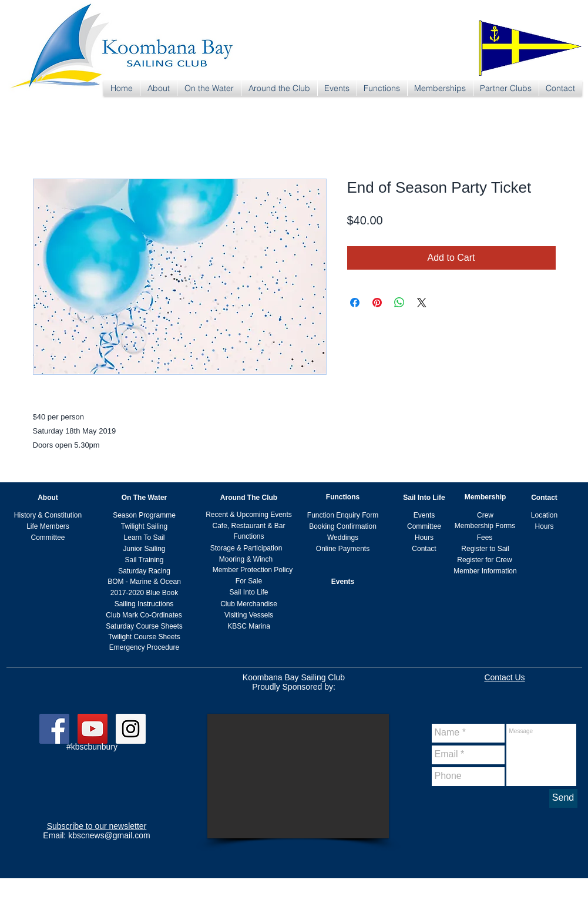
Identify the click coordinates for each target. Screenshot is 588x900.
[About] (48, 498)
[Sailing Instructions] (144, 604)
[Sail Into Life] (424, 498)
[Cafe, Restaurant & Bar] (249, 526)
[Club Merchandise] (249, 604)
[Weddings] (343, 538)
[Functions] (343, 498)
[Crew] (485, 516)
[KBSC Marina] (249, 627)
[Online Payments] (343, 549)
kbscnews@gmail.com (109, 835)
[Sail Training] (145, 560)
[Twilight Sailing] (145, 527)
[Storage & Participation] (246, 548)
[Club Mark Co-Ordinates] (144, 615)
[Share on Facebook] (355, 303)
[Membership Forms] (485, 526)
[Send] (563, 798)
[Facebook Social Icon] (54, 729)
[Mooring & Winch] (246, 560)
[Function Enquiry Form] (343, 516)
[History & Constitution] (48, 516)
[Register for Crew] (485, 560)
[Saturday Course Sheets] (145, 627)
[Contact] (545, 498)
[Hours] (545, 527)
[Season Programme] (145, 516)
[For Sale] (249, 581)
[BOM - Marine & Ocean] (145, 582)
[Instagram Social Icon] (131, 729)
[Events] (424, 516)
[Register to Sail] (485, 549)
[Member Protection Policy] (253, 570)
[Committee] (48, 538)
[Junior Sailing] (145, 549)
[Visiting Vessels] (249, 615)
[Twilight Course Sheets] (145, 637)
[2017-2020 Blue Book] (145, 593)
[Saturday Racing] (145, 571)
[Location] (545, 516)
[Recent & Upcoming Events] (249, 515)
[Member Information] (485, 571)
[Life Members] (48, 527)
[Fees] (485, 538)
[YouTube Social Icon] (93, 729)
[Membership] (485, 498)
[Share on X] (422, 303)
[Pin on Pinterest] (377, 303)
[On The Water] (145, 498)
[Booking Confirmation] (343, 527)
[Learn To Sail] (145, 538)
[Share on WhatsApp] (399, 303)
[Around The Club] (249, 498)
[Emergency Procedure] (145, 648)
